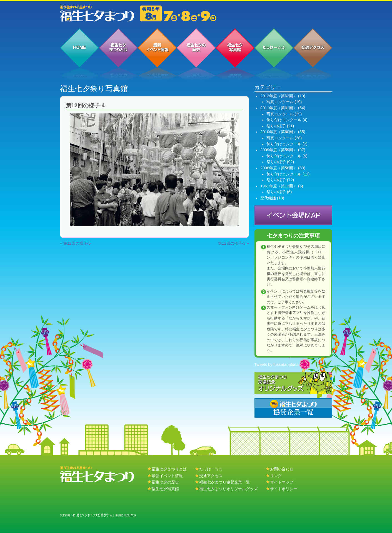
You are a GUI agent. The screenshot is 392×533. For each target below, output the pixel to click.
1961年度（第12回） (279, 186)
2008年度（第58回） (279, 168)
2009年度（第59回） (279, 150)
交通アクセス (211, 476)
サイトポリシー (284, 489)
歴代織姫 (268, 198)
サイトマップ (282, 482)
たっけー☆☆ (211, 469)
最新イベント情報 (167, 476)
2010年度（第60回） (279, 132)
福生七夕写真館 (165, 489)
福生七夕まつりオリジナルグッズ (228, 489)
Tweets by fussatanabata (277, 365)
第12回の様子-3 (232, 243)
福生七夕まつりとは (169, 469)
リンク (276, 476)
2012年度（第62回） (279, 96)
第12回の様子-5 (77, 243)
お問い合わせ (282, 469)
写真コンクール (280, 102)
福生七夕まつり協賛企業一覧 (224, 482)
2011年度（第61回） (279, 108)
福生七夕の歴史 (165, 482)
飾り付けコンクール (284, 120)
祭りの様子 (276, 126)
